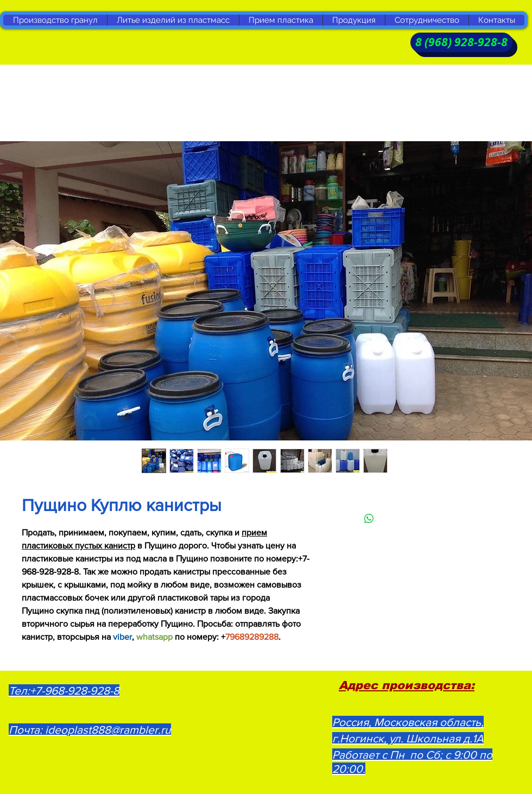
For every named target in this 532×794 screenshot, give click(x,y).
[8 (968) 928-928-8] (461, 42)
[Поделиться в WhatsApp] (369, 519)
